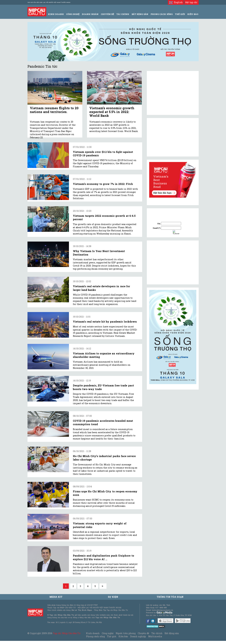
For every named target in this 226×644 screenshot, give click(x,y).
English (176, 2)
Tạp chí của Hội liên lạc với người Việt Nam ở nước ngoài (49, 2)
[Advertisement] (173, 262)
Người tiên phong (126, 633)
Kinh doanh (93, 633)
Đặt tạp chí (191, 2)
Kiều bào (123, 636)
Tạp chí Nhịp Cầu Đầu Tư (67, 633)
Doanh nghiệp (138, 636)
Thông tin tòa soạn (170, 597)
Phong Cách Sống (162, 14)
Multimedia (155, 636)
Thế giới (180, 14)
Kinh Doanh (56, 14)
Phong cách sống (95, 636)
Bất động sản (140, 14)
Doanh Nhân (90, 14)
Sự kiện (113, 597)
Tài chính (157, 633)
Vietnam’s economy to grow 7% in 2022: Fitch (103, 184)
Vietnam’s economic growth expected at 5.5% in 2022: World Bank (112, 112)
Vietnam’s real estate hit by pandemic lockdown (105, 322)
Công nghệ (108, 633)
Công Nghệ (73, 14)
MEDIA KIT (56, 597)
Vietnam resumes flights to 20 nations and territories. (54, 110)
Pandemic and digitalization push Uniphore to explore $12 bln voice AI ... (103, 557)
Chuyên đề (107, 14)
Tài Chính (123, 14)
